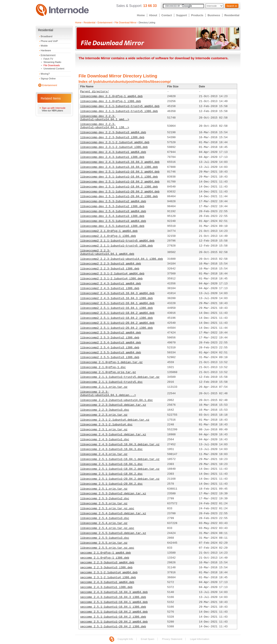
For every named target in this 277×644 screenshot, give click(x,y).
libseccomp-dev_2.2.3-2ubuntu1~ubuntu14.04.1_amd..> (105, 118)
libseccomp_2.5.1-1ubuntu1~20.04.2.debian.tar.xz (120, 479)
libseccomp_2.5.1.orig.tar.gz (104, 489)
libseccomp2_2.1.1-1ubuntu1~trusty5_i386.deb (117, 246)
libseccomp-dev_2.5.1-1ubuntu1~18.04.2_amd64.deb (120, 182)
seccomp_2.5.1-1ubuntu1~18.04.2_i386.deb (113, 617)
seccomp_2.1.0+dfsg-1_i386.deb (105, 558)
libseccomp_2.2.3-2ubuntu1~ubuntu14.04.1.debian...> (108, 394)
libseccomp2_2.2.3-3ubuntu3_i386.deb (110, 269)
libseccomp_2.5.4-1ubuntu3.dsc (105, 518)
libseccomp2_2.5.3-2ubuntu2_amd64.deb (111, 333)
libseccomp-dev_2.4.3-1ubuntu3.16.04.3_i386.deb (119, 167)
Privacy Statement (172, 639)
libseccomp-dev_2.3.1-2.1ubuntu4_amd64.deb (115, 142)
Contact (167, 15)
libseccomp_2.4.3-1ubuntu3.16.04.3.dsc (112, 449)
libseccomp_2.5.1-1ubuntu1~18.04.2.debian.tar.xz (120, 469)
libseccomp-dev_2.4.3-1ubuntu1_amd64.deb (113, 152)
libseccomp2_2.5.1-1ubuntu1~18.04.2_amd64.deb (117, 313)
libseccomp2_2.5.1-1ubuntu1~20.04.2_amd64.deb (117, 323)
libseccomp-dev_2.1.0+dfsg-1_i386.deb (111, 101)
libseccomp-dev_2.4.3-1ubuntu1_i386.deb (112, 157)
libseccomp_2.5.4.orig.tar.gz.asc (107, 528)
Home (141, 15)
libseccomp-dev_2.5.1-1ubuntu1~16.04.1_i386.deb (119, 177)
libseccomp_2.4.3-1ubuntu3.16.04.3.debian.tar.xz (120, 445)
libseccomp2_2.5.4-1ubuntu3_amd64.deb (111, 343)
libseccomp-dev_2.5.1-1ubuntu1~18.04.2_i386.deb (119, 187)
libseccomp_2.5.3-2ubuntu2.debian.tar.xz (113, 494)
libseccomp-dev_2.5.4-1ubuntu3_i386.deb (112, 216)
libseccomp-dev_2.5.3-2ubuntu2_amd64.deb (113, 201)
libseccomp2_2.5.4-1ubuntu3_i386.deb (110, 348)
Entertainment (48, 55)
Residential (232, 15)
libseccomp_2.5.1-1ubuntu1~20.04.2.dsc (112, 484)
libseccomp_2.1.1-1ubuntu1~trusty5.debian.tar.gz (120, 377)
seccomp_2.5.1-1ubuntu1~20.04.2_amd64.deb (114, 622)
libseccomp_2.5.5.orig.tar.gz (104, 543)
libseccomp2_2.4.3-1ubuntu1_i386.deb (110, 288)
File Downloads (52, 65)
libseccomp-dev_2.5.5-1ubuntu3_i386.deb (112, 226)
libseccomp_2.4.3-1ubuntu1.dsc (105, 440)
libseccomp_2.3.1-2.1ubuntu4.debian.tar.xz (115, 420)
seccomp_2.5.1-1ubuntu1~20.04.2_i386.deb (113, 627)
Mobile (44, 46)
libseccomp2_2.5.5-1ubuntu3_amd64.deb (111, 353)
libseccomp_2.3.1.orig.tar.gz (104, 430)
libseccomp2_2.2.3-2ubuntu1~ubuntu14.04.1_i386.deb (122, 259)
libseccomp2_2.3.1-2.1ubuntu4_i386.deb (112, 279)
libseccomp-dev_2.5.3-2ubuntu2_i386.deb (112, 206)
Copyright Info (125, 639)
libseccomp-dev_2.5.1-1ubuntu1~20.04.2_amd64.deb (120, 192)
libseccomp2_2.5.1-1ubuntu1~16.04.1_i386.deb (117, 308)
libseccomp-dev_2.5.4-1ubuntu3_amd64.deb (113, 211)
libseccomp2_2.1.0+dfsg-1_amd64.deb (109, 231)
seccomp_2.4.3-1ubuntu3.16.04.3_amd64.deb (114, 592)
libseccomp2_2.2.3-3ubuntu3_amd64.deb (111, 264)
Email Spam (148, 639)
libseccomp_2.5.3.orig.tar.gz (104, 504)
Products (197, 15)
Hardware (46, 50)
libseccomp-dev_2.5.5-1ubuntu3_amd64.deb (113, 221)
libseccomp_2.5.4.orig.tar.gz (104, 523)
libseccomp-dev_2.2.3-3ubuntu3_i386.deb (112, 137)
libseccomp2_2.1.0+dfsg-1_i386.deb (108, 236)
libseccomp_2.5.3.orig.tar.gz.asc (107, 509)
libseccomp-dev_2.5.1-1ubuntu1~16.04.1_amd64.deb (120, 172)
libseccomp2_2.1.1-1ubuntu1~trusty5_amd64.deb (117, 241)
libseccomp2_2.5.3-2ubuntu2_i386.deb (110, 338)
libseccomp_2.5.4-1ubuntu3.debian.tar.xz (113, 513)
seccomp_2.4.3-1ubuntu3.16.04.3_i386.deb (113, 597)
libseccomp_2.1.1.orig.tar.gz (104, 387)
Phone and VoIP (49, 41)
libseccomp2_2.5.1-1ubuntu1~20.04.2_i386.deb (117, 328)
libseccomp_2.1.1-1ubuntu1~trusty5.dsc (112, 382)
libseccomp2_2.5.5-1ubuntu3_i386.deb (110, 357)
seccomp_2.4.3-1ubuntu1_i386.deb (106, 587)
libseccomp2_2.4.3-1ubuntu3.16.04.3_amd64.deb (117, 293)
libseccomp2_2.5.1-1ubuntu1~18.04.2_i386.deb (117, 318)
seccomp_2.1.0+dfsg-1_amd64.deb (106, 553)
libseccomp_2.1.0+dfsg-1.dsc (103, 367)
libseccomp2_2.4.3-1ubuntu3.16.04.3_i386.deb (117, 298)
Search (230, 6)
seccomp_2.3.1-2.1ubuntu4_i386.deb (108, 578)
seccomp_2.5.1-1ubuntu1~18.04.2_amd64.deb (114, 612)
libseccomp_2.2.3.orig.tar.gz (104, 415)
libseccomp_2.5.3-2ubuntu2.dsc (105, 499)
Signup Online (48, 78)
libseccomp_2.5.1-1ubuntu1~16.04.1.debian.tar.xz (120, 459)
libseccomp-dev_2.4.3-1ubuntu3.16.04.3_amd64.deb (120, 162)
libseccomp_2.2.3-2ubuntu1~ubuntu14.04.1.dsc (117, 400)
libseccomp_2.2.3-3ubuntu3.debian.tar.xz (113, 405)
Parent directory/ (95, 92)
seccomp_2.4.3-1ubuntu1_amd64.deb (107, 582)
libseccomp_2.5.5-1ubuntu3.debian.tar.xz (113, 533)
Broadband (47, 36)
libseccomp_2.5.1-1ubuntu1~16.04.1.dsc (112, 464)
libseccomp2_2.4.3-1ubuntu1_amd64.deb (111, 284)
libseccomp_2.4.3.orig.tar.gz (104, 454)
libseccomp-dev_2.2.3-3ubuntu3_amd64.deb (113, 132)
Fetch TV (48, 59)
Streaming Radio (52, 62)
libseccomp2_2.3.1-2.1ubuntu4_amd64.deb (112, 274)
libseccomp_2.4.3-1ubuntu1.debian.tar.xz (113, 435)
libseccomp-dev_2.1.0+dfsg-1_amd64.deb (112, 96)
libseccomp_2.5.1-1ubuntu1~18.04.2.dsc (112, 474)
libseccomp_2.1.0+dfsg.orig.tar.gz (108, 372)
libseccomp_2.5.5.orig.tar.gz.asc (107, 548)
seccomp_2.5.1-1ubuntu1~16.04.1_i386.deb (113, 607)
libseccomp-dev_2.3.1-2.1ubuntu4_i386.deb (114, 147)
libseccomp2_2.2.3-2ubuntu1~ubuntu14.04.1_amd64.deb (107, 252)
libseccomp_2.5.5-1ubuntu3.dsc (105, 538)
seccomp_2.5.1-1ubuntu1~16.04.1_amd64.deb (114, 602)
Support (182, 15)
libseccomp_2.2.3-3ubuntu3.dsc (105, 410)
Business (214, 15)
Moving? (45, 74)
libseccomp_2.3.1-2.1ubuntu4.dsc (106, 425)
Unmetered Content (54, 69)
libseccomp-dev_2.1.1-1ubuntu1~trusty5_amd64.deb (120, 106)
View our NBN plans (52, 111)
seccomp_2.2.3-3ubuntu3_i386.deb (106, 568)
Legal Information (200, 639)
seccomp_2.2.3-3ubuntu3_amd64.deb (107, 563)
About (153, 15)
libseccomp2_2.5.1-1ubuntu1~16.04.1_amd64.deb (117, 303)
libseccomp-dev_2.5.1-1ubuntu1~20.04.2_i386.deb (119, 196)
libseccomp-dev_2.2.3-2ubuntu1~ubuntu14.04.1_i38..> (105, 126)
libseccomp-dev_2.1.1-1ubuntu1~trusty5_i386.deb (119, 111)
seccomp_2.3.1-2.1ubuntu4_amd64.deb (109, 573)
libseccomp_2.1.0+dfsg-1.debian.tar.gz (112, 362)
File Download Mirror (125, 22)
